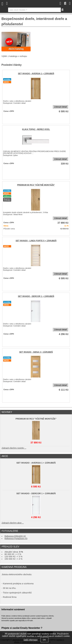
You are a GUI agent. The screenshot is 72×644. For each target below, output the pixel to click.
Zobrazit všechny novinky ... (14, 448)
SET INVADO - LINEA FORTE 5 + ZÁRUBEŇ (36, 241)
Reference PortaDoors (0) (16, 539)
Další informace (31, 640)
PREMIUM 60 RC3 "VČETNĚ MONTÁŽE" (36, 185)
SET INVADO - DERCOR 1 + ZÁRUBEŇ (36, 296)
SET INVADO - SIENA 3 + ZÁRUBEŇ (36, 352)
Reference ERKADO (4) (15, 536)
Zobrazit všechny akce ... (13, 523)
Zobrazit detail (60, 107)
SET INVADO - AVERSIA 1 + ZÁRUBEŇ (36, 74)
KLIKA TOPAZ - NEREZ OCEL (36, 129)
